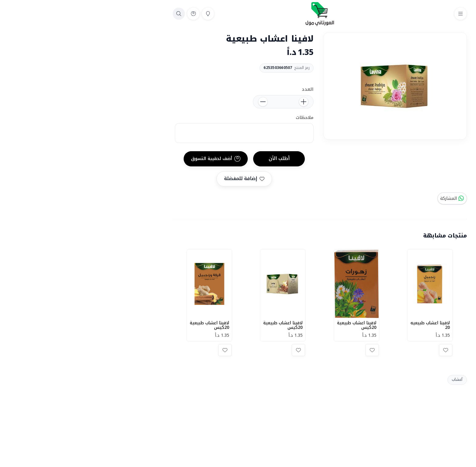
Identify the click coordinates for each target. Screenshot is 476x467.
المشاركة (371, 198)
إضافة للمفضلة (163, 179)
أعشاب (375, 380)
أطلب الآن (197, 159)
